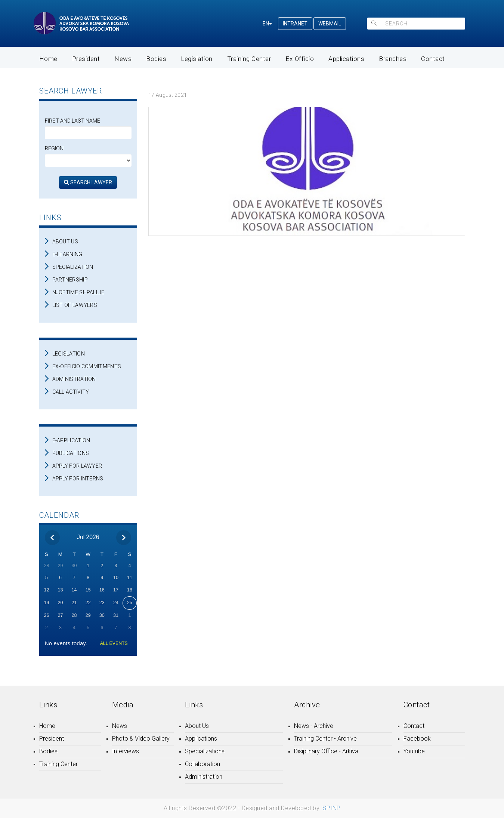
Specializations (205, 751)
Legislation (197, 59)
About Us (197, 726)
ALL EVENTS (114, 643)
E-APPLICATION (71, 440)
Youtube (414, 751)
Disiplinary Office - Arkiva (326, 751)
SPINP (332, 808)
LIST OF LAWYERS (75, 305)
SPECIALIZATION (73, 267)
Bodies (156, 59)
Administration (204, 777)
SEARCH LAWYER (88, 182)
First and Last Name (72, 121)
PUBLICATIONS (71, 453)
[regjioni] (88, 160)
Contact (433, 59)
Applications (346, 59)
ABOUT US (65, 242)
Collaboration (202, 764)
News (123, 59)
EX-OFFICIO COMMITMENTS (87, 366)
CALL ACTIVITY (71, 392)
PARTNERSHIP (70, 280)
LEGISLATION (69, 354)
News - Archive (314, 726)
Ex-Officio (300, 59)
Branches (393, 59)
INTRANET (295, 24)
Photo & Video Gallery (141, 739)
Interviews (126, 751)
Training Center (249, 59)
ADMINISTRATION (74, 379)
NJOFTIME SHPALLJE (78, 292)
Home (48, 59)
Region (54, 148)
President (86, 59)
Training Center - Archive (325, 739)
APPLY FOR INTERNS (78, 479)
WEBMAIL (330, 24)
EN (267, 24)
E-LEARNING (67, 254)
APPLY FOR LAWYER (77, 466)
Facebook (417, 739)
